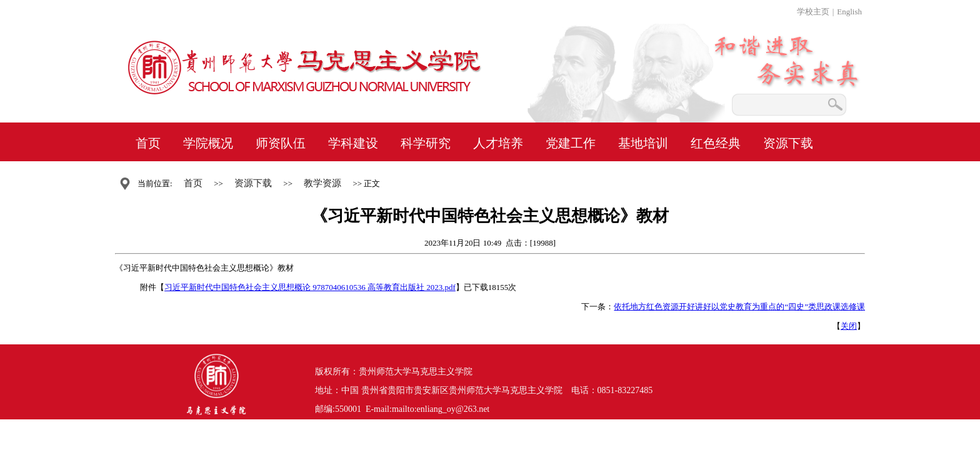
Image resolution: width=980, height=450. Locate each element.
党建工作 (571, 143)
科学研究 (426, 143)
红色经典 (716, 143)
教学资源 (322, 183)
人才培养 (498, 143)
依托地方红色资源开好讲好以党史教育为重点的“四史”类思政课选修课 (739, 307)
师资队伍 (281, 143)
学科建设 (353, 143)
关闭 (849, 326)
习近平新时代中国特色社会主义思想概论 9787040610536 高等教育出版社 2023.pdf (310, 287)
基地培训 (643, 143)
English (849, 12)
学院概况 (208, 143)
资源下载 (788, 143)
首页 (148, 143)
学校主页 (813, 12)
